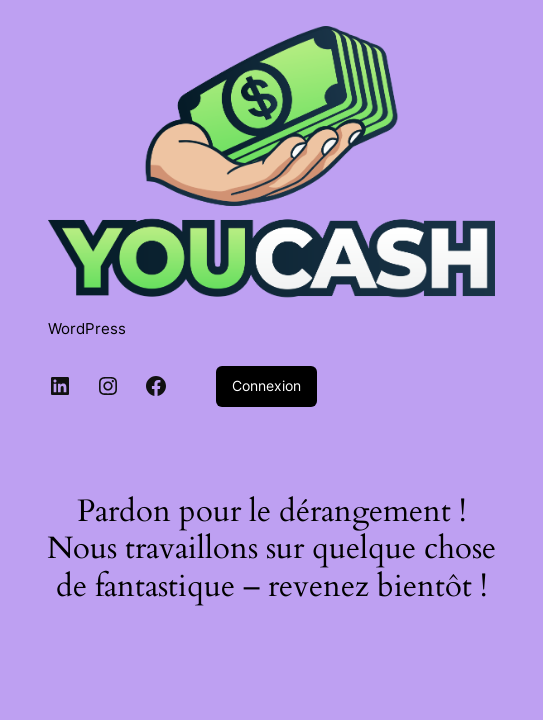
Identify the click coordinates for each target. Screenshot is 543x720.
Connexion (266, 385)
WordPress (87, 328)
